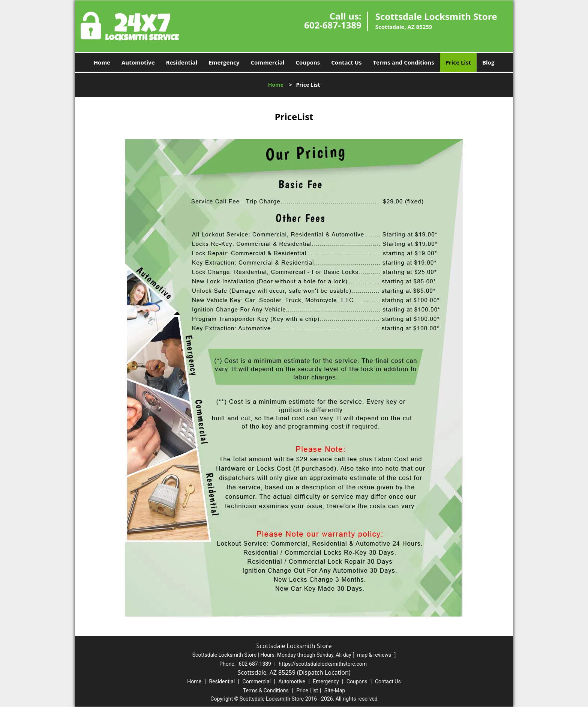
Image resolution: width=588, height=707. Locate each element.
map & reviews (375, 655)
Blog (488, 62)
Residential (182, 62)
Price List (458, 62)
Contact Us (346, 62)
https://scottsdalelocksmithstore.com (323, 664)
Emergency (224, 62)
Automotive (138, 62)
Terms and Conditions (403, 62)
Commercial (268, 62)
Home (102, 62)
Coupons (308, 62)
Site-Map (335, 690)
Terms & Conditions (266, 690)
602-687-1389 (333, 25)
